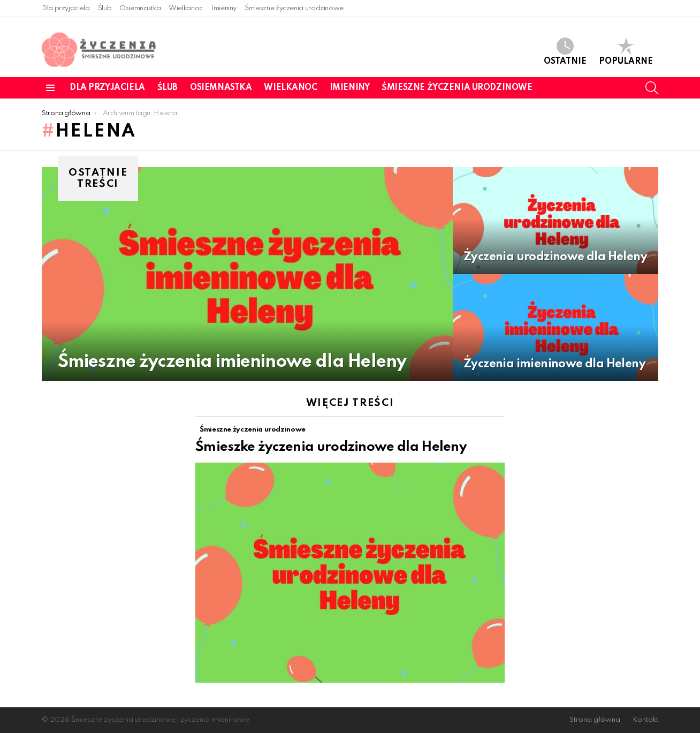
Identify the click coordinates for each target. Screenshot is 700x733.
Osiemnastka (140, 8)
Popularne (626, 52)
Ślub (105, 8)
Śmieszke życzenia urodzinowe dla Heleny (331, 447)
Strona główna (595, 720)
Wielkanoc (186, 8)
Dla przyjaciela (66, 8)
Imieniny (224, 8)
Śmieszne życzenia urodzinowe (294, 8)
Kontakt (645, 720)
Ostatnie (565, 52)
